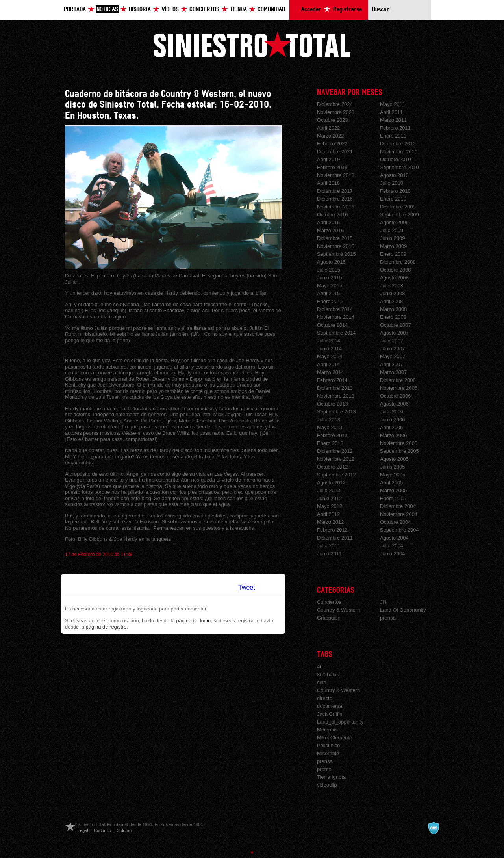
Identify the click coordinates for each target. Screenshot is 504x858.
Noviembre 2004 (399, 514)
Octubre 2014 (333, 325)
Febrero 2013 (332, 435)
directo (325, 698)
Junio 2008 (392, 293)
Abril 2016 (328, 222)
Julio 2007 (392, 341)
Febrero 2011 (395, 128)
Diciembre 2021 (335, 152)
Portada (75, 10)
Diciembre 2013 (335, 388)
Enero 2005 (393, 498)
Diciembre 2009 (398, 207)
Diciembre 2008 (398, 262)
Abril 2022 (328, 128)
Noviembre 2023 (336, 112)
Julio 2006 (392, 412)
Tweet (247, 587)
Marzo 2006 (393, 435)
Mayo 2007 (393, 356)
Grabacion (329, 618)
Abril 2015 (328, 293)
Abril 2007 (391, 364)
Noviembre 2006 (399, 388)
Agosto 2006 (394, 404)
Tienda (238, 10)
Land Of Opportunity (403, 610)
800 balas (328, 675)
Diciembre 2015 (335, 238)
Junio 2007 (392, 349)
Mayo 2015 (330, 286)
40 (320, 667)
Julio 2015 (329, 270)
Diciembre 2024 (335, 104)
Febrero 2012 (332, 530)
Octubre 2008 (396, 270)
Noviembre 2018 (336, 175)
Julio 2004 (392, 546)
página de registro (106, 627)
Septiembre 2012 (336, 475)
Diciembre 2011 (335, 538)
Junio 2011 (329, 554)
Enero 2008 (393, 317)
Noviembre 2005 (399, 443)
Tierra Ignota (331, 777)
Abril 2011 (391, 112)
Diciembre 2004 (398, 506)
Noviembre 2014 (336, 317)
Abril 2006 (391, 427)
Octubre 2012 (333, 467)
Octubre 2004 (396, 522)
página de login (193, 621)
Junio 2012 (329, 498)
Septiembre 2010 (399, 167)
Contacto (102, 830)
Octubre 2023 (333, 120)
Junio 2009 (392, 238)
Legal (83, 830)
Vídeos (170, 10)
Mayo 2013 (330, 427)
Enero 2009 (393, 254)
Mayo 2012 (330, 506)
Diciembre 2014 (335, 309)
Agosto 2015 (331, 262)
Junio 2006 (392, 420)
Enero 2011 (393, 136)
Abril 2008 (391, 301)
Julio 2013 (329, 420)
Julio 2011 (329, 546)
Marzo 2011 (393, 120)
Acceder (311, 10)
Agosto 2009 (394, 222)
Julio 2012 (329, 490)
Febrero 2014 (332, 380)
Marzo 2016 (330, 230)
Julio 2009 (392, 230)
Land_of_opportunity (340, 722)
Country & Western (338, 610)
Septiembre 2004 (399, 530)
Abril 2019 (328, 159)
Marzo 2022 (330, 136)
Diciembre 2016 (335, 199)
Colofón (124, 830)
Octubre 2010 (396, 159)
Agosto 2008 (394, 278)
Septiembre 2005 (399, 451)
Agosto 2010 (394, 175)
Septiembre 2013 (336, 412)
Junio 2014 (329, 349)
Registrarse (347, 10)
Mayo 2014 (330, 356)
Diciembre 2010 (398, 144)
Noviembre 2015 (336, 246)
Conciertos (204, 10)
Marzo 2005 (393, 490)
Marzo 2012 (330, 522)
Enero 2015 (330, 301)
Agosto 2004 (394, 538)
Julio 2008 (392, 286)
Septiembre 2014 (336, 333)
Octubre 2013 (333, 404)
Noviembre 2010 (399, 152)
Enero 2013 (330, 443)
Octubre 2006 (396, 396)
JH (383, 602)
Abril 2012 (328, 514)
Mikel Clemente (334, 738)
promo (324, 769)
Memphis (327, 730)
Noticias (107, 10)
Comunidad (271, 10)
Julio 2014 (329, 341)
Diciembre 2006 (398, 380)
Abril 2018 (328, 183)
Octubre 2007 (396, 325)
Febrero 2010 (395, 191)
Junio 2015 (329, 278)
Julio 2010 (392, 183)
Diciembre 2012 (335, 451)
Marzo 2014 (330, 372)
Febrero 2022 (332, 144)
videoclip (327, 785)
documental (330, 706)
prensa (388, 618)
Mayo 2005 (393, 475)
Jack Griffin (330, 714)
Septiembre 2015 (336, 254)
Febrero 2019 (332, 167)
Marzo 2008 (393, 309)
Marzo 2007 (393, 372)
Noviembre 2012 (336, 459)
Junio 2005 (392, 467)
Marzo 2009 (393, 246)
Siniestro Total (252, 44)
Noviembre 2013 (336, 396)
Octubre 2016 (333, 215)
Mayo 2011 (393, 104)
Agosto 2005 (394, 459)
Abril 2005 (391, 483)
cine (322, 682)
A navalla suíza (434, 828)
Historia (140, 10)
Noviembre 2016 (336, 207)
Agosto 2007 (394, 333)
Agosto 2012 (331, 483)
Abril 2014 (328, 364)
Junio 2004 (392, 554)
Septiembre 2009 (399, 215)
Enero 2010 (393, 199)
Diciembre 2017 (335, 191)
